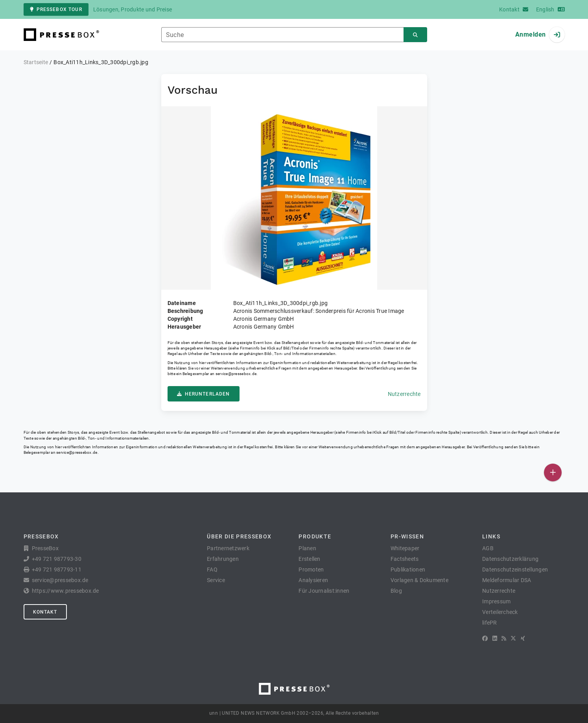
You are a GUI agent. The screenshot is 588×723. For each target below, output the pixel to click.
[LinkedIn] (495, 638)
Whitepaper (405, 548)
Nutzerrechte (404, 394)
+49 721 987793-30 (57, 559)
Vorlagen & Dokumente (419, 580)
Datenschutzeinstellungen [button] (515, 570)
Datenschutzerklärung (510, 559)
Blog (396, 591)
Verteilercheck (500, 612)
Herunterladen (204, 394)
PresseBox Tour (56, 9)
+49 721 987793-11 (57, 570)
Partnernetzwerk (228, 548)
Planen (307, 548)
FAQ (212, 570)
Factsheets (405, 559)
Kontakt (45, 612)
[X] (513, 638)
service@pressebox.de (236, 374)
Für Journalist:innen (324, 591)
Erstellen (309, 559)
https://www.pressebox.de (65, 591)
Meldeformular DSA (507, 580)
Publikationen (408, 570)
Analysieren (313, 580)
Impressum (496, 601)
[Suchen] (415, 35)
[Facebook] (485, 638)
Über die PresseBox (239, 536)
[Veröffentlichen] (553, 472)
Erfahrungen (223, 559)
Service (216, 580)
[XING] (523, 638)
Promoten (311, 570)
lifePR (490, 623)
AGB (488, 548)
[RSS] (504, 638)
